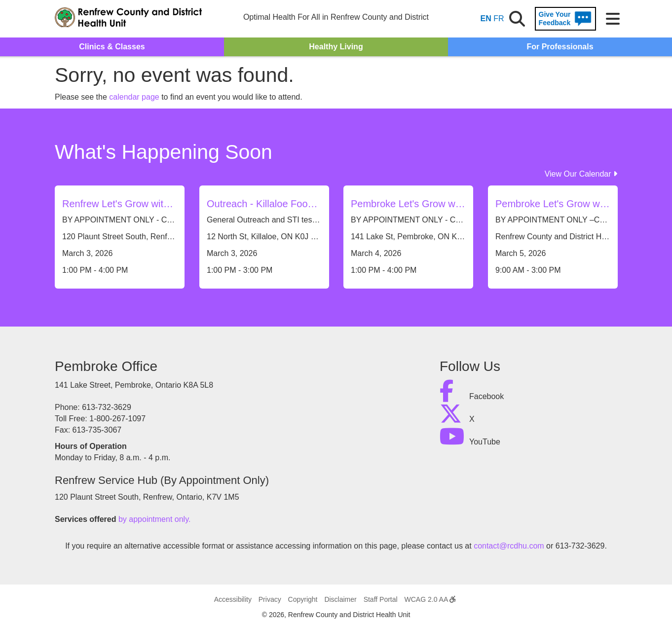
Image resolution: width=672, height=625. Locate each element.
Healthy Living (336, 47)
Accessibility (233, 599)
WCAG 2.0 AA (430, 599)
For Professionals (560, 47)
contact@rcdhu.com (509, 546)
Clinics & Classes (112, 47)
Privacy (270, 599)
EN (486, 18)
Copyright (303, 599)
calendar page (134, 97)
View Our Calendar (581, 174)
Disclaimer (340, 599)
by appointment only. (154, 519)
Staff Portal (381, 599)
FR (499, 18)
